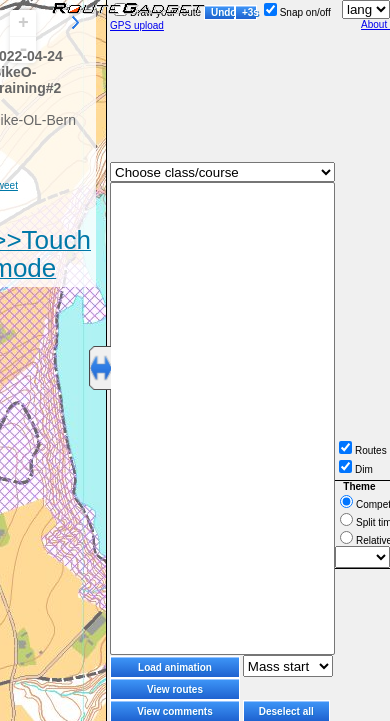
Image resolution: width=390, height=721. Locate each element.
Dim (356, 469)
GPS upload (137, 25)
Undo (223, 12)
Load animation (175, 667)
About (375, 24)
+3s (249, 12)
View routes (175, 689)
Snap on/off (297, 12)
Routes (363, 450)
